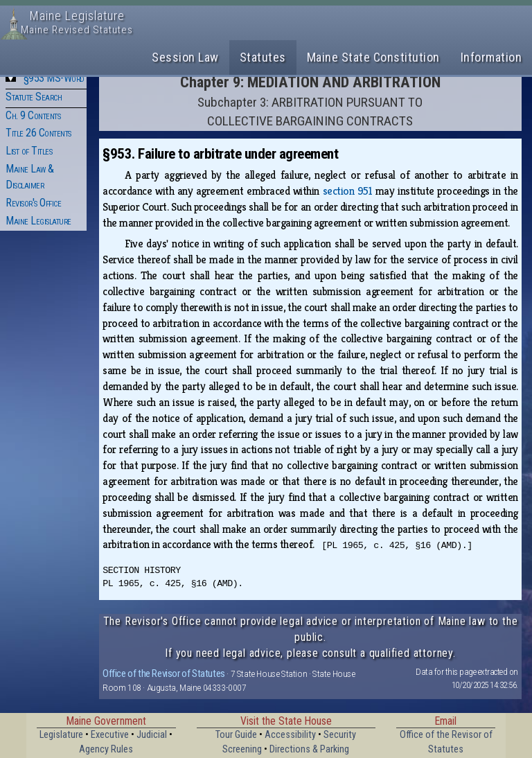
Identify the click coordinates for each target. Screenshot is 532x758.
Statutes (263, 57)
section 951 (348, 191)
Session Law (185, 57)
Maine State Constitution (373, 57)
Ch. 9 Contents (33, 115)
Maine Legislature (38, 221)
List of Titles (29, 151)
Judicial (152, 735)
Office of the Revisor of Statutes (164, 673)
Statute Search (34, 97)
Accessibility (290, 735)
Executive (110, 735)
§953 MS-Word (54, 78)
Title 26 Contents (38, 133)
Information (491, 57)
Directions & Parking (309, 749)
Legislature (61, 735)
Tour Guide (236, 735)
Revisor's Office (33, 203)
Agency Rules (106, 749)
